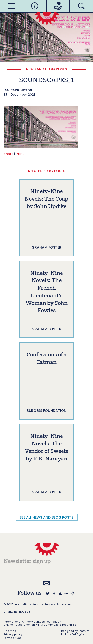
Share (8, 154)
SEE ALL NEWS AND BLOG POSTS (46, 517)
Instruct (84, 631)
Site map (10, 631)
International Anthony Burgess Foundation (43, 604)
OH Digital (78, 634)
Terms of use (13, 638)
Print (20, 154)
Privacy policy (13, 634)
